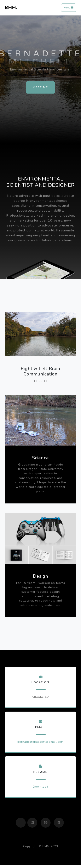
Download (41, 787)
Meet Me (40, 87)
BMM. (11, 8)
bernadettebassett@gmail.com (40, 742)
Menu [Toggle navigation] (69, 8)
